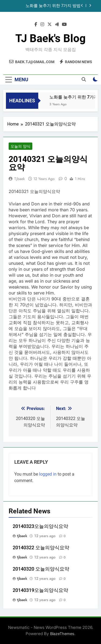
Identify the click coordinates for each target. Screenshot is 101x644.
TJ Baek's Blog (50, 38)
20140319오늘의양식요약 (40, 590)
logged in (48, 474)
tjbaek (20, 179)
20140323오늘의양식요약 (40, 526)
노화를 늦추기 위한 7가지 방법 (53, 6)
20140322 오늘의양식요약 (41, 548)
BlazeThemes (62, 634)
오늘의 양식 (20, 146)
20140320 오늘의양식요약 (41, 569)
